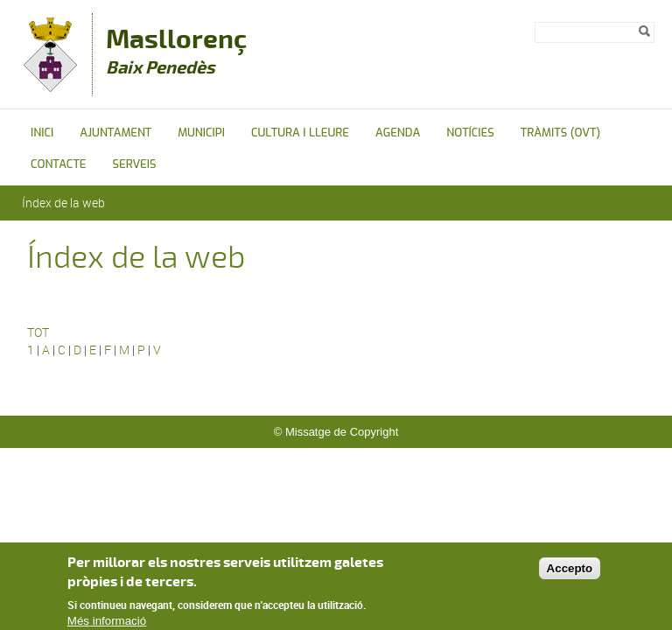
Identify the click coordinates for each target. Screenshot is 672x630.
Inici (42, 133)
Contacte (58, 164)
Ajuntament (115, 133)
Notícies (470, 133)
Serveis (134, 164)
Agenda (398, 133)
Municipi (201, 133)
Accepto (570, 574)
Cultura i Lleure (300, 133)
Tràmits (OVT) (560, 133)
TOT (38, 332)
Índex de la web (63, 203)
